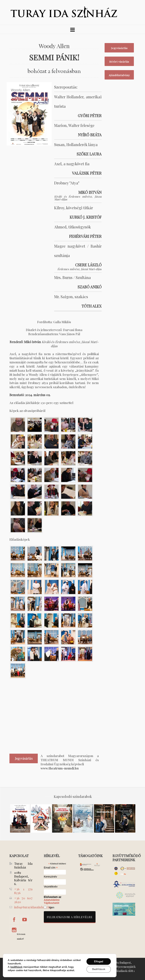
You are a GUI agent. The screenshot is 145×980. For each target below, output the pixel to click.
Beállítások (98, 969)
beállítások (16, 967)
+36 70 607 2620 (23, 900)
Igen (52, 907)
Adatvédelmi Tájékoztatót (52, 901)
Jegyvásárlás (119, 48)
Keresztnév (50, 877)
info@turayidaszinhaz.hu (33, 907)
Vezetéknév (51, 887)
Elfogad (98, 961)
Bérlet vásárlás (119, 62)
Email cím (51, 868)
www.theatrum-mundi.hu (60, 768)
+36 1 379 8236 (23, 891)
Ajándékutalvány (119, 75)
